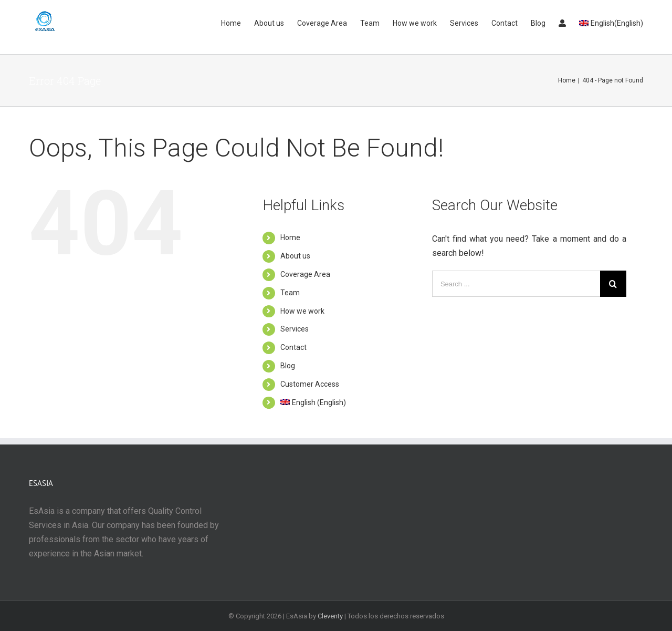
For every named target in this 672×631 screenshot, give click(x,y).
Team (290, 293)
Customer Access (310, 384)
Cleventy (330, 616)
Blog (288, 366)
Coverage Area (305, 274)
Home (290, 237)
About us (295, 256)
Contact (293, 347)
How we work (302, 311)
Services (295, 329)
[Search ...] (516, 284)
